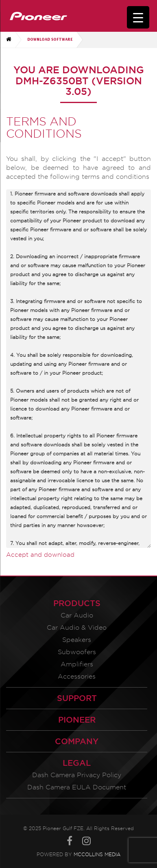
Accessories (77, 676)
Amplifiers (77, 664)
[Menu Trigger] (138, 17)
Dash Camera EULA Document (77, 787)
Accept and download (40, 555)
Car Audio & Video (77, 627)
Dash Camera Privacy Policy (77, 775)
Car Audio (77, 615)
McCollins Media (97, 854)
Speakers (77, 640)
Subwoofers (77, 652)
